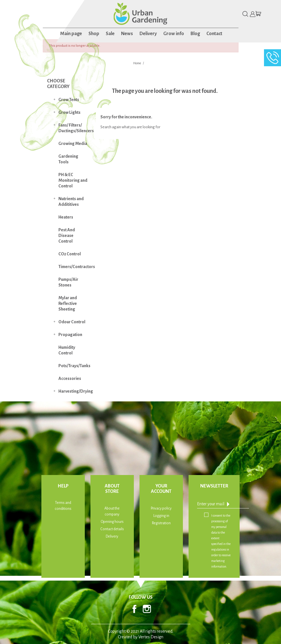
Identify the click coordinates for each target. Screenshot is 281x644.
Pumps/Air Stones (68, 282)
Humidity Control (67, 350)
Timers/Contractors (76, 267)
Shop (94, 34)
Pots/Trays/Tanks (74, 366)
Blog (195, 34)
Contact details (112, 529)
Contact (214, 34)
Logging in (161, 516)
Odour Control (72, 322)
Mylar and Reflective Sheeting (68, 303)
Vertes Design (151, 637)
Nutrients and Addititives (71, 202)
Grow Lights (69, 112)
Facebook (134, 609)
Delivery (148, 34)
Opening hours (112, 522)
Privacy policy (161, 508)
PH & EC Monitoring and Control (73, 180)
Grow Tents (69, 100)
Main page (71, 34)
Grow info (174, 34)
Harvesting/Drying (76, 391)
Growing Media (73, 144)
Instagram (147, 609)
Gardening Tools (68, 159)
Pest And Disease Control (67, 236)
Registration (161, 523)
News (127, 34)
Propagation (70, 335)
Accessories (70, 378)
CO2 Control (70, 254)
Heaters (66, 217)
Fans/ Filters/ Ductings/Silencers (76, 128)
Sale (110, 34)
